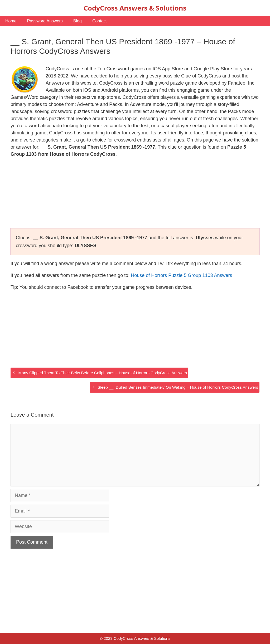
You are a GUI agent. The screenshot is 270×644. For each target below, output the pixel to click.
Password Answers (45, 21)
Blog (78, 21)
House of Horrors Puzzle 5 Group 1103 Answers (181, 275)
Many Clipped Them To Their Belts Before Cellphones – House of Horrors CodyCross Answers (102, 373)
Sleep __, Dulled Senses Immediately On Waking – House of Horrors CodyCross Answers (178, 387)
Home (11, 21)
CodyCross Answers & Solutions (135, 8)
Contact (100, 21)
